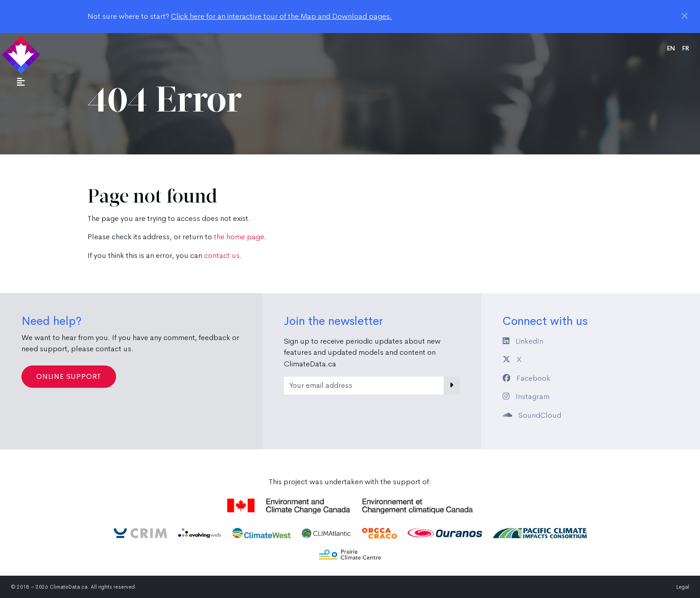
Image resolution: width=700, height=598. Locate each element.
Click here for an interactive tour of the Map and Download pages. (281, 16)
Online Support (69, 376)
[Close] (685, 16)
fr (686, 48)
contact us (222, 255)
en (671, 48)
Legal (683, 587)
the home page (239, 237)
